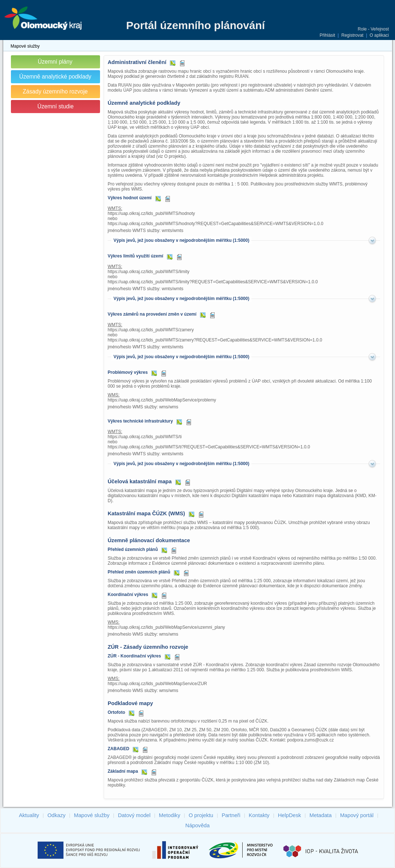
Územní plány (55, 62)
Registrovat (352, 35)
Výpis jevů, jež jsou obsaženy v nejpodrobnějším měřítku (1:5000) (181, 240)
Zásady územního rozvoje (55, 91)
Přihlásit (328, 35)
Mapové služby (25, 46)
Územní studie (56, 106)
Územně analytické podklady (55, 77)
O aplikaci (379, 35)
